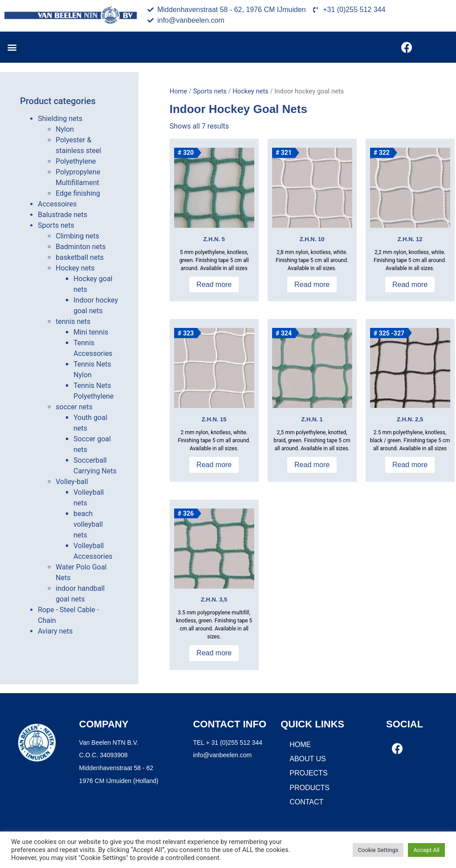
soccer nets (74, 407)
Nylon (65, 129)
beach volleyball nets (88, 524)
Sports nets (56, 225)
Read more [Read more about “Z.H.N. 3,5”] (214, 653)
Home (179, 91)
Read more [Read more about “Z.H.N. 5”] (214, 285)
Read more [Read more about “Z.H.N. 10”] (312, 285)
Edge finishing (78, 193)
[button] (12, 47)
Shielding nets (60, 119)
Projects (308, 773)
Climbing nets (77, 236)
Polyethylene (76, 161)
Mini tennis (91, 332)
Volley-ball (72, 482)
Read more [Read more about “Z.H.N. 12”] (410, 285)
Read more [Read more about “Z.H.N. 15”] (214, 465)
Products (309, 788)
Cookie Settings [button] (378, 850)
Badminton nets (81, 247)
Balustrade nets (63, 215)
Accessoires (57, 204)
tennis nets (73, 321)
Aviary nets (55, 631)
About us (308, 759)
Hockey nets (75, 268)
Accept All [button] (426, 850)
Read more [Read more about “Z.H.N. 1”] (312, 465)
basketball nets (80, 257)
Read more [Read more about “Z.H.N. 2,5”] (410, 465)
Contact (306, 802)
